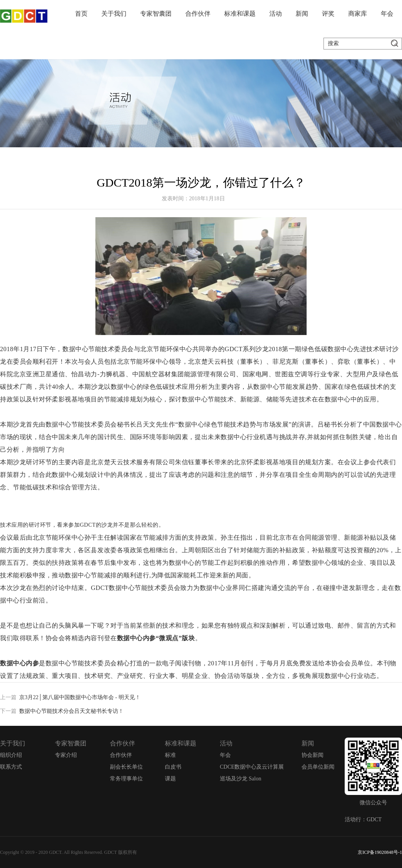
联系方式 (11, 767)
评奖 (328, 14)
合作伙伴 (198, 14)
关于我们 (114, 14)
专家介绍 (66, 755)
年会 (387, 14)
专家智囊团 (156, 14)
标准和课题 (240, 14)
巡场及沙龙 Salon (240, 779)
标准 (170, 755)
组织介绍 (11, 755)
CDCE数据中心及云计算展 (252, 767)
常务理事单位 (126, 779)
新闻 (302, 14)
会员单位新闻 (318, 767)
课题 (170, 779)
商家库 (358, 14)
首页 (81, 14)
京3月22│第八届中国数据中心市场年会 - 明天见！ (80, 697)
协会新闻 (312, 755)
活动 (276, 14)
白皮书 (173, 767)
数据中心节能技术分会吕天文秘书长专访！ (71, 711)
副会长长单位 (126, 767)
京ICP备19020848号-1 (380, 852)
